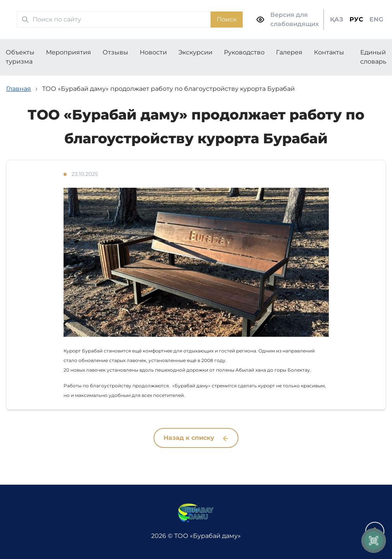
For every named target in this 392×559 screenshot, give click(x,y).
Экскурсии (195, 52)
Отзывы (115, 52)
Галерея (289, 52)
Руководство (244, 52)
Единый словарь (373, 57)
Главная (19, 89)
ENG (376, 19)
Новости (153, 52)
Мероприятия (69, 52)
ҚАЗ (337, 19)
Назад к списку (196, 438)
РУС (356, 19)
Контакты (329, 52)
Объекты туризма (20, 57)
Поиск (227, 19)
